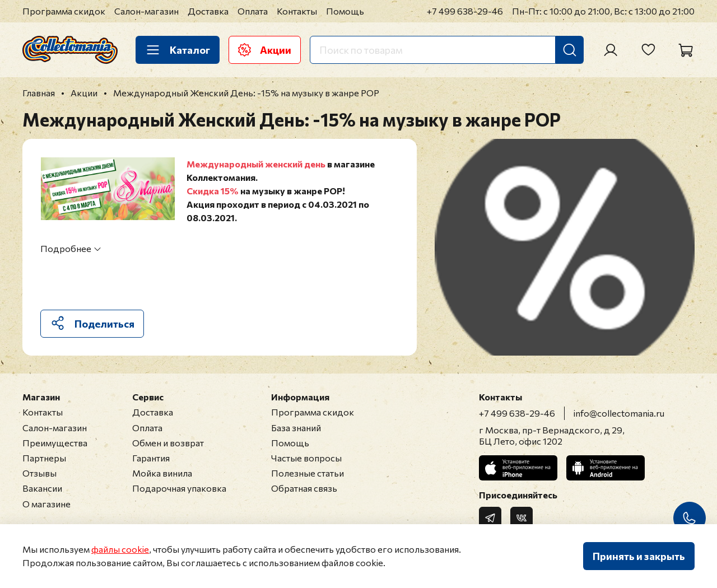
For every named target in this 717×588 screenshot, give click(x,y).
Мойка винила (162, 473)
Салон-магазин (146, 11)
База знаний (296, 428)
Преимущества (55, 443)
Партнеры (44, 458)
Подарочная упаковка (179, 488)
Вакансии (42, 488)
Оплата (253, 11)
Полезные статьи (308, 473)
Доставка (208, 11)
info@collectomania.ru (619, 413)
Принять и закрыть (639, 556)
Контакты (297, 11)
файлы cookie (120, 549)
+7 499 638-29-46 (465, 11)
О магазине (46, 504)
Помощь (345, 11)
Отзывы (39, 473)
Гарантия (151, 458)
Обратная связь (304, 488)
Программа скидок (64, 11)
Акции (265, 50)
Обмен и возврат (168, 443)
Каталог (178, 50)
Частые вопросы (306, 458)
